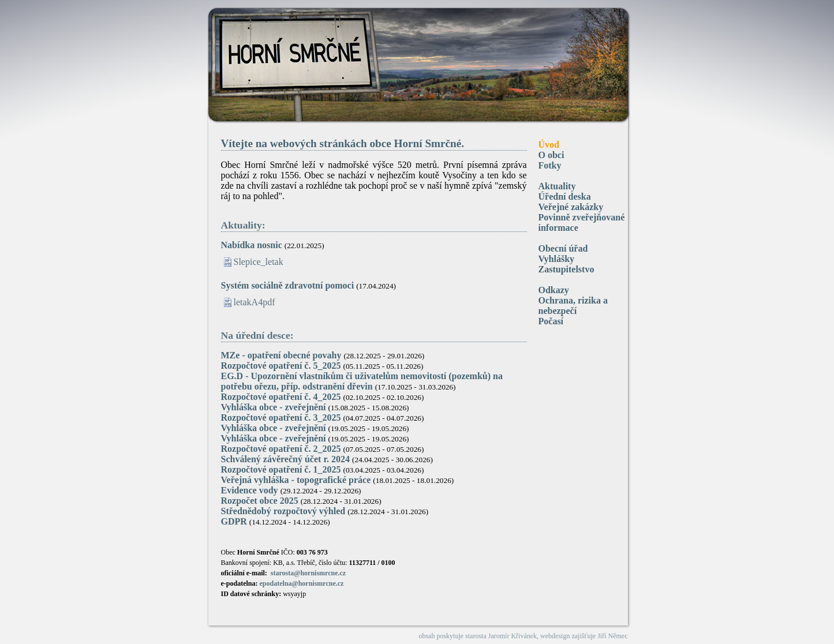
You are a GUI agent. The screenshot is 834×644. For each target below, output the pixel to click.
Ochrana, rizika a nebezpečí (573, 306)
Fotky (550, 165)
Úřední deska (565, 196)
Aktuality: (243, 225)
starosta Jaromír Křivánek (501, 636)
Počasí (551, 321)
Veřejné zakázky (571, 207)
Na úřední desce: (257, 335)
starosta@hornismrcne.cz (308, 573)
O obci (551, 155)
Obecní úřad (563, 248)
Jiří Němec (612, 636)
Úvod (549, 145)
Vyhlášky (557, 259)
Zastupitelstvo (566, 269)
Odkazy (554, 290)
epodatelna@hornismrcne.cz (302, 583)
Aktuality (557, 186)
